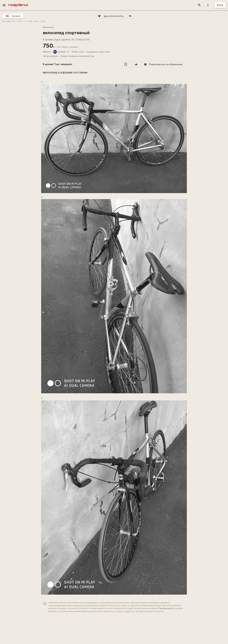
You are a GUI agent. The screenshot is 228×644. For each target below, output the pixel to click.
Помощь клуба (166, 608)
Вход (220, 5)
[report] (163, 64)
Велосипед (48, 27)
